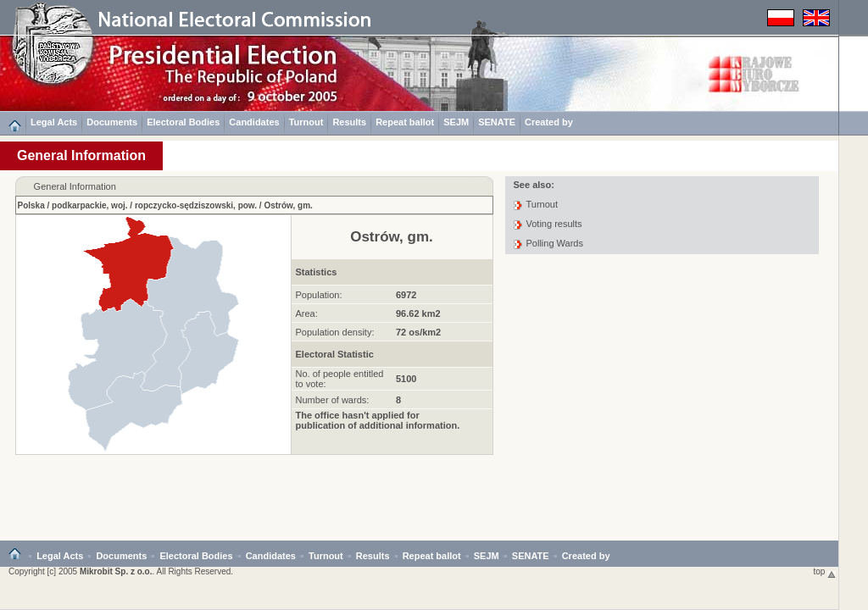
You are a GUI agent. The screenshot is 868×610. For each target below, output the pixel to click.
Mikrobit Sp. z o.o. (116, 571)
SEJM (456, 122)
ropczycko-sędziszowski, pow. (196, 205)
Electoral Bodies (183, 122)
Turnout (306, 122)
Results (349, 122)
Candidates (254, 122)
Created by (549, 122)
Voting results (554, 224)
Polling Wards (555, 243)
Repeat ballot (405, 122)
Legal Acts (54, 122)
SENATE (497, 122)
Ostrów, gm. (288, 205)
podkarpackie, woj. (89, 205)
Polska (31, 205)
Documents (112, 122)
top (825, 571)
